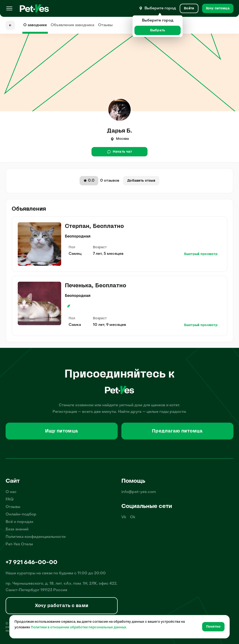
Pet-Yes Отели (19, 544)
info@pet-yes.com (139, 492)
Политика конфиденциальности (36, 537)
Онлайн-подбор (21, 514)
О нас (11, 492)
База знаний (17, 529)
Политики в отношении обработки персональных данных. (79, 628)
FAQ (10, 500)
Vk (124, 517)
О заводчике (35, 25)
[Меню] (9, 8)
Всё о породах (19, 522)
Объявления (72, 25)
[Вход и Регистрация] (189, 8)
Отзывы (105, 25)
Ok (133, 517)
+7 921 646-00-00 (32, 563)
